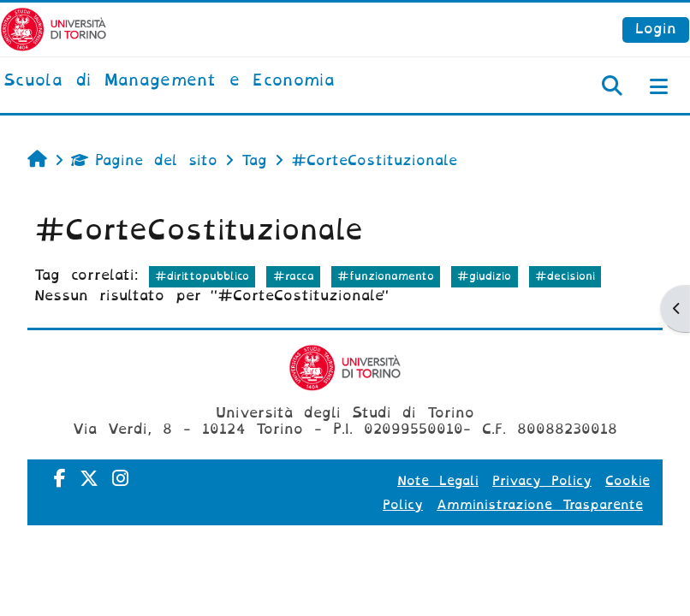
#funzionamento (386, 276)
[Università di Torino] (54, 29)
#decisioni (565, 276)
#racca (294, 276)
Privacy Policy (542, 481)
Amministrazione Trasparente (540, 505)
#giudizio (484, 276)
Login (656, 29)
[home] (169, 81)
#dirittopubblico (202, 276)
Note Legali (438, 481)
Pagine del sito (144, 160)
